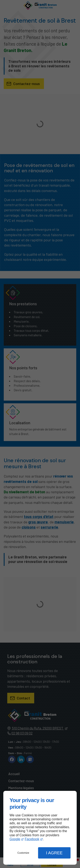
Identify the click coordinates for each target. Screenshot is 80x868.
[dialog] (40, 828)
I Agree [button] (54, 853)
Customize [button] (23, 853)
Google (15, 839)
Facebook (32, 839)
